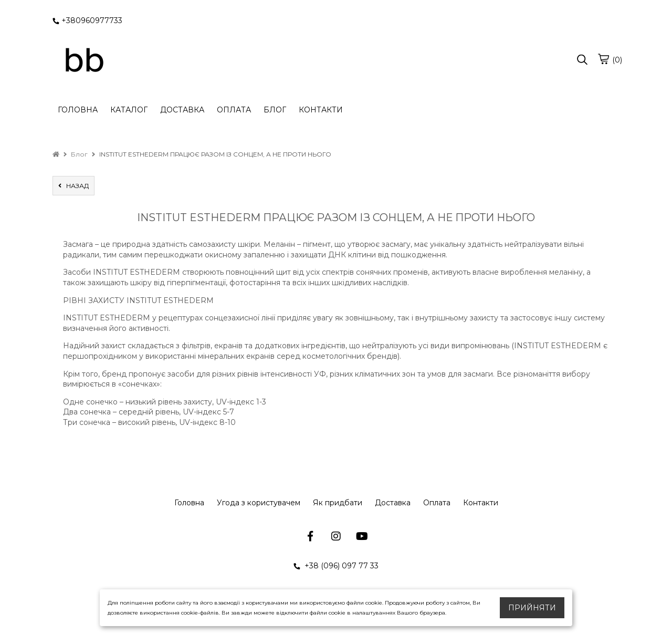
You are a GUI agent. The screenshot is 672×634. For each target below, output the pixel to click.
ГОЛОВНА (78, 110)
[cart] (603, 59)
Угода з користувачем (259, 503)
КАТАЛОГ (129, 110)
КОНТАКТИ (321, 110)
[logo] (84, 60)
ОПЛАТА (234, 110)
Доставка (393, 503)
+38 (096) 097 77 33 (336, 566)
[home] (56, 154)
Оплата (437, 503)
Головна (189, 503)
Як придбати (338, 503)
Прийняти (532, 608)
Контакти (481, 503)
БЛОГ (275, 110)
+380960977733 (87, 20)
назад (73, 186)
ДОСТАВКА (182, 110)
